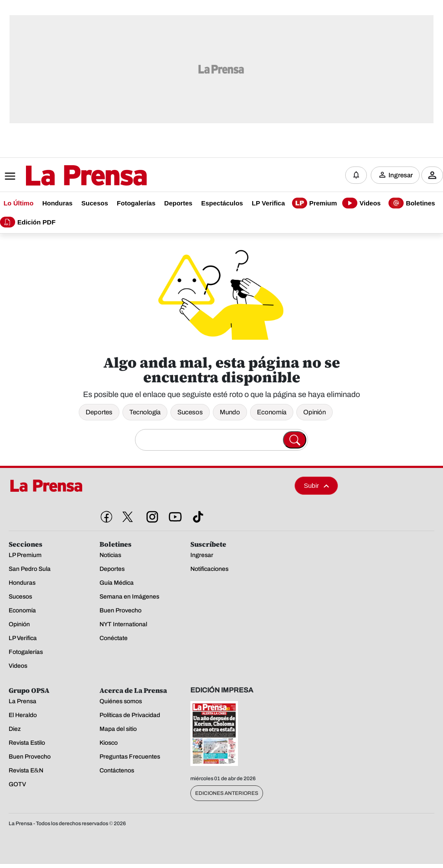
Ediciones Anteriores (227, 793)
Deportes (99, 412)
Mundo (230, 412)
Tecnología (145, 412)
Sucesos (190, 412)
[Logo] (65, 176)
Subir (316, 485)
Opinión (315, 412)
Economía (272, 412)
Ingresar (401, 175)
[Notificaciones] (356, 175)
